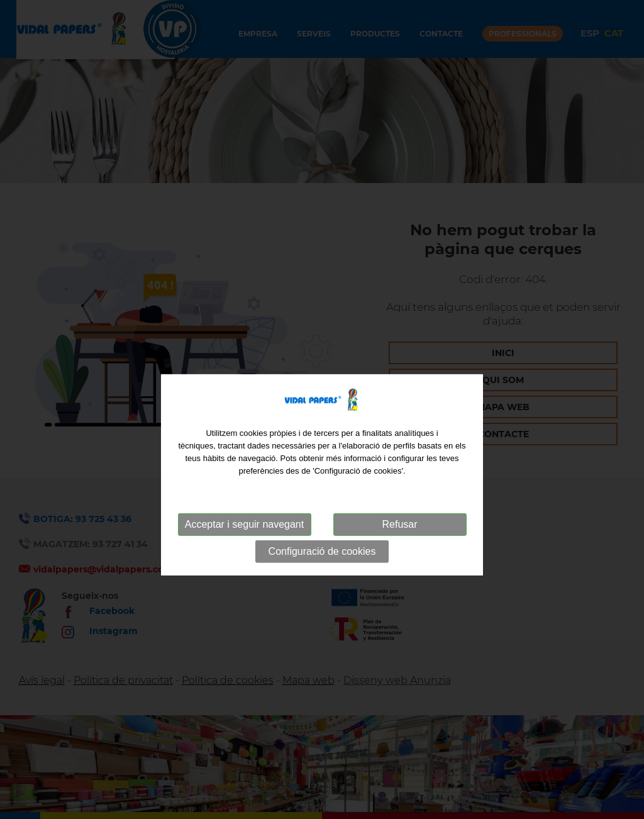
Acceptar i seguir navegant (244, 553)
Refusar (399, 553)
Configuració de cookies (322, 580)
